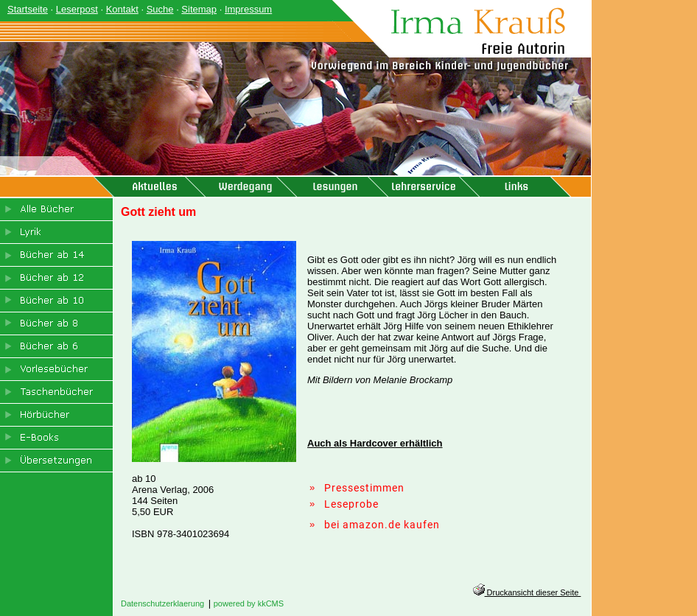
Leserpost (77, 9)
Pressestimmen (364, 488)
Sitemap (199, 9)
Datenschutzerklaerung (162, 603)
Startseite (28, 9)
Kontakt (122, 9)
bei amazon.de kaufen (382, 525)
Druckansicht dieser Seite (527, 592)
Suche (160, 9)
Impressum (248, 9)
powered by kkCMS (249, 603)
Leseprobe (351, 504)
